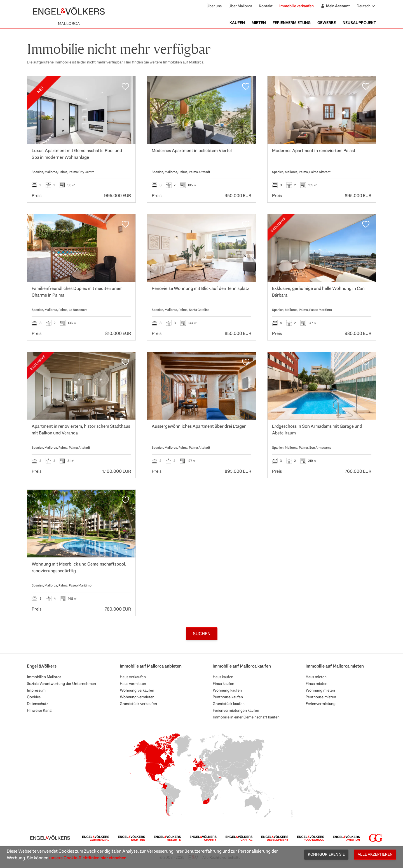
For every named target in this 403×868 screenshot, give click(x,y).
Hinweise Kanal (40, 710)
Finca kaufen (223, 683)
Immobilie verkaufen (297, 6)
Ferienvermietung (292, 23)
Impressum (36, 690)
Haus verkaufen (133, 677)
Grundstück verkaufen (138, 704)
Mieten (259, 23)
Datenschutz (38, 704)
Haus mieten (316, 677)
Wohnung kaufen (227, 690)
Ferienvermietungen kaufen (236, 710)
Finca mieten (317, 683)
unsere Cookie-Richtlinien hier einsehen (88, 858)
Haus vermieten (133, 683)
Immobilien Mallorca (44, 677)
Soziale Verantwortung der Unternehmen (61, 683)
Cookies (34, 697)
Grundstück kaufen (229, 704)
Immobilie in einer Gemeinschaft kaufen (246, 717)
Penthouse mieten (321, 697)
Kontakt (266, 6)
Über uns (214, 6)
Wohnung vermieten (137, 697)
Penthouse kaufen (228, 697)
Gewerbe (327, 23)
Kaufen (237, 23)
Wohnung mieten (320, 690)
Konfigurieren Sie (326, 854)
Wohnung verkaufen (137, 690)
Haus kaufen (223, 677)
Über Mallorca (240, 6)
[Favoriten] (125, 86)
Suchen (202, 634)
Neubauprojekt (359, 23)
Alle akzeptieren (375, 854)
